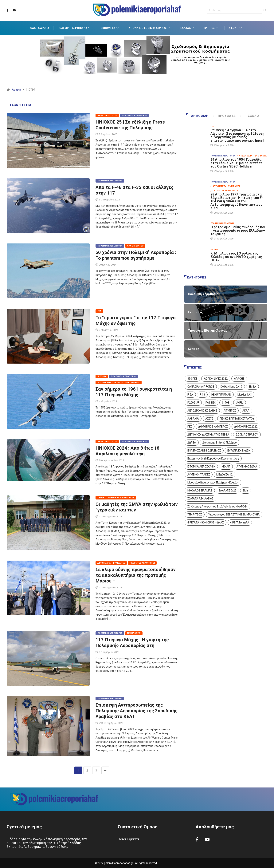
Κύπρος (212, 28)
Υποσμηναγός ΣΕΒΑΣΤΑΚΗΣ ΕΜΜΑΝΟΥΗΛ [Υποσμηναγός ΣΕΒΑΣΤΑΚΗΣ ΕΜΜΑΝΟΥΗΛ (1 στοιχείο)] (234, 515)
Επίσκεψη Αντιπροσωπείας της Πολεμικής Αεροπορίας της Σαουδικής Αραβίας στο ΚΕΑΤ (137, 711)
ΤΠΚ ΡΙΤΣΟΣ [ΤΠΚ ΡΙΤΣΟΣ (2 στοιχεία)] (195, 515)
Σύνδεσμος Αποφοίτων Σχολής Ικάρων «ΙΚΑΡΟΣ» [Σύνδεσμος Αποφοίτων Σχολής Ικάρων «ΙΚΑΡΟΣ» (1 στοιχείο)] (217, 507)
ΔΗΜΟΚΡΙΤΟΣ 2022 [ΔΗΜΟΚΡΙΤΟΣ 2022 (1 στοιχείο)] (246, 427)
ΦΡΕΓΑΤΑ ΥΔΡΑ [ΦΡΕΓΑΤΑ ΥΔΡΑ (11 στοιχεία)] (240, 523)
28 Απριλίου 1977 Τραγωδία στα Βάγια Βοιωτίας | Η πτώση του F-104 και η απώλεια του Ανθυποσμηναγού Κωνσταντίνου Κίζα (237, 201)
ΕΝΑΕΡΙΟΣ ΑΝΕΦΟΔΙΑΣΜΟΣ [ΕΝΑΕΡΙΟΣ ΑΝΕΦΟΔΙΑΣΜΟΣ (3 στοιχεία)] (204, 451)
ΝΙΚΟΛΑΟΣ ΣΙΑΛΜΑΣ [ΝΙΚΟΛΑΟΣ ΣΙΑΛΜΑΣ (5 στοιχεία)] (200, 491)
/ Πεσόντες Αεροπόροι (224, 191)
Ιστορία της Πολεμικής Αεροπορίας (119, 383)
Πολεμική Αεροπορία (74, 28)
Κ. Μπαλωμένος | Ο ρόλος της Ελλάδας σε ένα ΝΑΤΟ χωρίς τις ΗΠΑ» (236, 257)
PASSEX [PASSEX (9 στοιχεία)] (211, 403)
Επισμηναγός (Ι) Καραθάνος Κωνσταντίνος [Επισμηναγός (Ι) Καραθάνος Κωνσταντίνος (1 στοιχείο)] (213, 459)
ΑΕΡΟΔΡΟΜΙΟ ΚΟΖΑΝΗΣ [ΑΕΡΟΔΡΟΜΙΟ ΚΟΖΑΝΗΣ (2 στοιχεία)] (202, 411)
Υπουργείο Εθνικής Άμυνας (150, 28)
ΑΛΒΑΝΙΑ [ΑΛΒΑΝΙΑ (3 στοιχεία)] (193, 419)
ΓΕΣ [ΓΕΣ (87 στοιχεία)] (190, 427)
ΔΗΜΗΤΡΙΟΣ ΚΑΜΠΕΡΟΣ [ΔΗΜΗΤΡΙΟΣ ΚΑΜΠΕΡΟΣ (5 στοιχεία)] (213, 427)
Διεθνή (236, 28)
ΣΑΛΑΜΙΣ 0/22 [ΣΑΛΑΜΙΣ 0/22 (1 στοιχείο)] (227, 491)
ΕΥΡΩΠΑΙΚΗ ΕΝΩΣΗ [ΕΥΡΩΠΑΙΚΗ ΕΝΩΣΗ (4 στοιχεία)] (239, 451)
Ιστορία (102, 376)
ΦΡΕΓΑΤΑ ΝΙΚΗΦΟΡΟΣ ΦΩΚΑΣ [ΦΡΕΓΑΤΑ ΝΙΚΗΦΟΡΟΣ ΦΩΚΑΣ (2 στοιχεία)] (206, 523)
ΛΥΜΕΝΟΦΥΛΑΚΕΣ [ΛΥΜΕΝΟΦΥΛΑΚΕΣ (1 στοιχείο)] (199, 475)
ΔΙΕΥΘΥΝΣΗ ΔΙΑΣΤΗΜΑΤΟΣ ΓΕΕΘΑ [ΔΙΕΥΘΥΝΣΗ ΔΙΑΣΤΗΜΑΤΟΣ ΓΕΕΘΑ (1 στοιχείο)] (208, 435)
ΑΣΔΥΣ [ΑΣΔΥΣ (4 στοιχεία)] (209, 419)
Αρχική (16, 90)
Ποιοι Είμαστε (129, 839)
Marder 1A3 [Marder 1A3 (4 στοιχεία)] (245, 395)
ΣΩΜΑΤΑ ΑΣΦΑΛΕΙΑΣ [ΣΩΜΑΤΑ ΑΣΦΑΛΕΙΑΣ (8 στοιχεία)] (200, 499)
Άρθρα (214, 250)
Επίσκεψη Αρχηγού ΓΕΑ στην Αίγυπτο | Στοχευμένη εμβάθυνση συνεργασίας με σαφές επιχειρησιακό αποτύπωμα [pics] (237, 135)
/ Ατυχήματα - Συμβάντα (252, 156)
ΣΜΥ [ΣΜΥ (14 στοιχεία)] (246, 491)
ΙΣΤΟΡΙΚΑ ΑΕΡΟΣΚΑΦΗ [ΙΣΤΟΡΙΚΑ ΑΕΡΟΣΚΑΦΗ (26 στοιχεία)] (201, 467)
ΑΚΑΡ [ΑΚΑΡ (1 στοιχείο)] (246, 411)
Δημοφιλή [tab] (197, 116)
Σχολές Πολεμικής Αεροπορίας (116, 498)
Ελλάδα (188, 28)
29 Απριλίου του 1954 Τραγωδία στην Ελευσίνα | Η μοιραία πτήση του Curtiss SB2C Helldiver (237, 163)
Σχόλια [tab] (250, 116)
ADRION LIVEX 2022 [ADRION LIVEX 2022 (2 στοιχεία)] (216, 379)
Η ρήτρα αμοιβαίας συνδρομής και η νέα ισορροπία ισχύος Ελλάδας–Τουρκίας (238, 230)
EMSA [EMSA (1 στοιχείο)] (252, 387)
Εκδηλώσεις (134, 633)
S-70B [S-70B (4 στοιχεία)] (226, 403)
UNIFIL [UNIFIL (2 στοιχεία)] (240, 403)
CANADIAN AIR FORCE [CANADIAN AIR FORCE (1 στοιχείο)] (201, 387)
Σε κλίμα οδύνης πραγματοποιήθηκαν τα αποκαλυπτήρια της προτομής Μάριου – (136, 575)
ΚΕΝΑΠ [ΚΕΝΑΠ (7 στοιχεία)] (226, 467)
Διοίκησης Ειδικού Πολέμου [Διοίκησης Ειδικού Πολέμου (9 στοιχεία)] (220, 443)
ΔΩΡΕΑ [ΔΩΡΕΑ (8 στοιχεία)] (192, 443)
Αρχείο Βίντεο (135, 246)
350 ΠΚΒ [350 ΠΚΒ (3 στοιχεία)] (192, 379)
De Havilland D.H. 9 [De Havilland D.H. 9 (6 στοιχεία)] (231, 387)
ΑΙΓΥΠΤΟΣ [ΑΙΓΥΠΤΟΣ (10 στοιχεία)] (230, 411)
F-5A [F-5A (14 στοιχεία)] (190, 395)
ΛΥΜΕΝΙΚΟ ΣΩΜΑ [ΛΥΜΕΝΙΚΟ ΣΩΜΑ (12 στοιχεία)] (247, 467)
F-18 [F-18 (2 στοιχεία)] (202, 395)
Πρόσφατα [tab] (225, 116)
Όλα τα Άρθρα (40, 28)
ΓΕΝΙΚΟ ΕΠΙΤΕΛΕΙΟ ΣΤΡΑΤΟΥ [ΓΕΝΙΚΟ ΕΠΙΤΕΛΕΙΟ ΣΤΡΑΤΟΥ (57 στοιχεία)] (237, 419)
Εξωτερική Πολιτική (222, 223)
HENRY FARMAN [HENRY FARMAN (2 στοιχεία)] (221, 395)
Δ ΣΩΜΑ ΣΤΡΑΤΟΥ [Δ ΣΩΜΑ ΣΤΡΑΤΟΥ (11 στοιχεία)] (247, 435)
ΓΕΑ (99, 311)
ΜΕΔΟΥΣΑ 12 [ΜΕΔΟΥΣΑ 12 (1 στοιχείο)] (224, 475)
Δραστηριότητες (107, 115)
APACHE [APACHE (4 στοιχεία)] (239, 379)
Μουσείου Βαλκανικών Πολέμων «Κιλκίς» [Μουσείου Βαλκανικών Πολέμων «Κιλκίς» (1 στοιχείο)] (213, 483)
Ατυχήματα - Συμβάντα (111, 563)
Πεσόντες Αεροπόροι (142, 563)
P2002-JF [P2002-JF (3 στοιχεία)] (193, 403)
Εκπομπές (110, 28)
